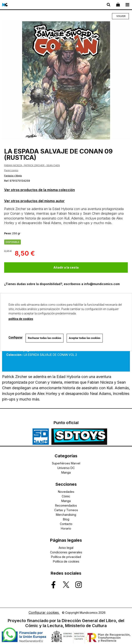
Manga (66, 472)
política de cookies (21, 319)
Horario (66, 528)
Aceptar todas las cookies (85, 338)
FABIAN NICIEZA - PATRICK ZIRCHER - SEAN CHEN (32, 165)
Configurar (16, 337)
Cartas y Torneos (66, 510)
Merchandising (66, 515)
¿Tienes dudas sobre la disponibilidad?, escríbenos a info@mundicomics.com (62, 284)
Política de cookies (66, 561)
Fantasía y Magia (13, 176)
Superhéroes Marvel (66, 463)
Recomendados (66, 505)
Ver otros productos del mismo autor (34, 201)
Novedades (66, 492)
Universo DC (66, 468)
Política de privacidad (66, 557)
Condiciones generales (66, 552)
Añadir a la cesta (66, 267)
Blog (66, 519)
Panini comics (11, 170)
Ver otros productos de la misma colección (40, 190)
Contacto (66, 524)
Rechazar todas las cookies (45, 338)
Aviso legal (66, 548)
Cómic (66, 496)
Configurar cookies (44, 612)
